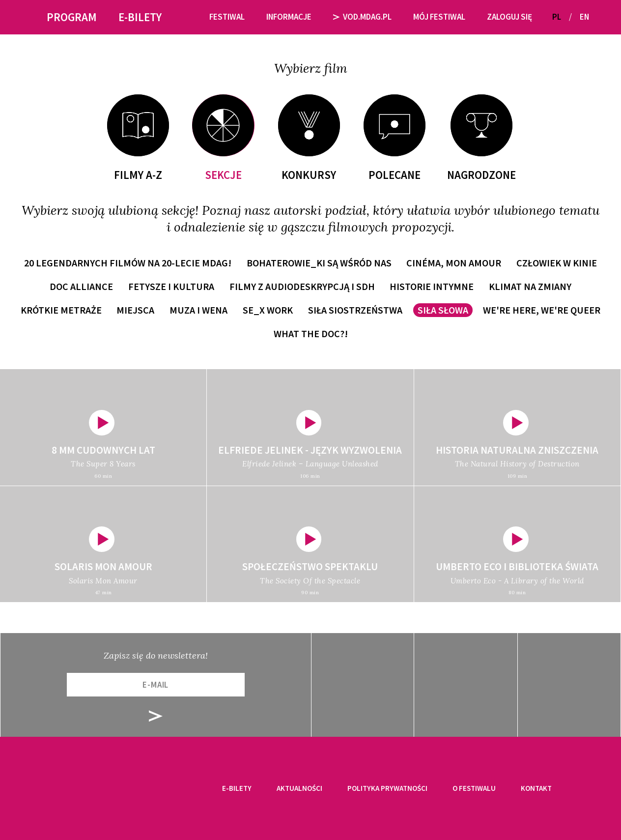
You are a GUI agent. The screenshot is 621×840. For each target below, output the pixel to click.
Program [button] (72, 17)
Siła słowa (443, 310)
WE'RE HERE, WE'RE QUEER (542, 310)
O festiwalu (474, 788)
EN (584, 17)
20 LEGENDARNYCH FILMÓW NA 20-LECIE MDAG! (128, 263)
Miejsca (135, 310)
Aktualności (299, 788)
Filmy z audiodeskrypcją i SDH (302, 286)
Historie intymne (432, 286)
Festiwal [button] (227, 17)
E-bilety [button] (140, 17)
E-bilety (237, 788)
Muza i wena (198, 310)
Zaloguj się (509, 17)
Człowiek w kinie (557, 263)
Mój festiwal (439, 17)
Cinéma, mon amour (454, 263)
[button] (600, 17)
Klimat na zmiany (530, 286)
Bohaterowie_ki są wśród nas (319, 263)
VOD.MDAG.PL (362, 17)
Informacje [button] (289, 17)
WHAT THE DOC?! (311, 333)
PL (557, 17)
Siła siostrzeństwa (355, 310)
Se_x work (268, 310)
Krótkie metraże (61, 310)
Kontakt (536, 788)
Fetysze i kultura (171, 286)
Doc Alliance (81, 286)
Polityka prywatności (387, 788)
